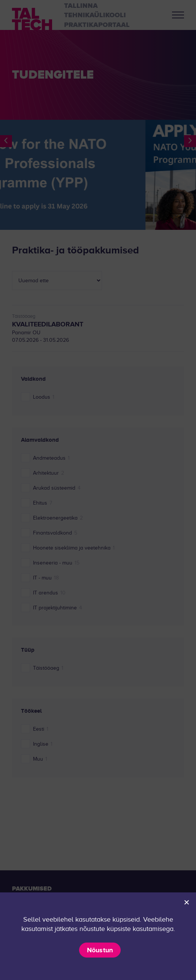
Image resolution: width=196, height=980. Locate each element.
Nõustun (100, 950)
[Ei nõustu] (186, 902)
